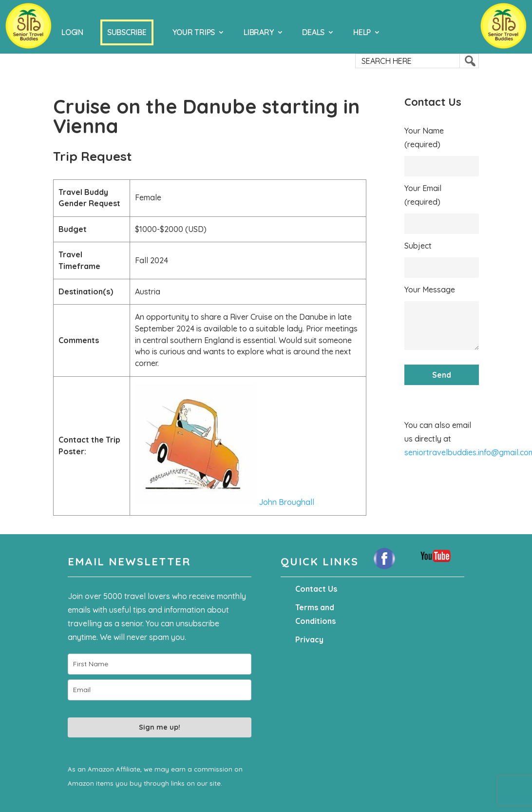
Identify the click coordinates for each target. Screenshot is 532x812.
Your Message (430, 290)
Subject (418, 246)
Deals (313, 32)
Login (72, 32)
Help (362, 32)
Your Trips (194, 32)
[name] (160, 664)
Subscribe (127, 32)
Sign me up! (160, 727)
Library (258, 32)
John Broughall (225, 502)
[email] (160, 690)
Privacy (309, 639)
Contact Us (316, 589)
